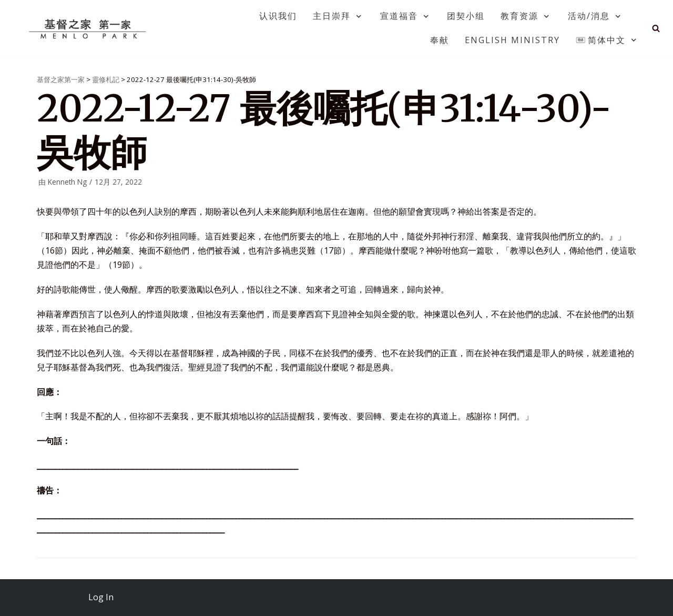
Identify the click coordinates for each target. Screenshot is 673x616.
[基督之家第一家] (89, 28)
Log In (101, 597)
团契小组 (466, 16)
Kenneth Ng (67, 182)
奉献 (440, 40)
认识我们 (278, 16)
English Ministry (512, 40)
